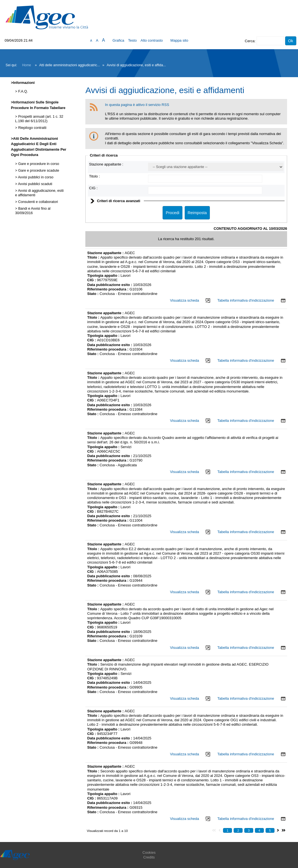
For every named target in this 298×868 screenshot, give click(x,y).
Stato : (93, 294)
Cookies (149, 852)
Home (27, 65)
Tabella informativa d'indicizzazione (246, 300)
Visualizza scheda (184, 300)
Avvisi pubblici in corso (35, 177)
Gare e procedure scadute (38, 171)
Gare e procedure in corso (38, 164)
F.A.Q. (23, 91)
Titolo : (94, 176)
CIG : (93, 188)
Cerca (250, 41)
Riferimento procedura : (108, 289)
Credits (149, 857)
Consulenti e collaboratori (37, 202)
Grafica (118, 40)
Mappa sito (179, 40)
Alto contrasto (152, 40)
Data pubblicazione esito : (110, 285)
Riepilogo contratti (32, 128)
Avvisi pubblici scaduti (35, 184)
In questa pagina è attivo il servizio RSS (137, 105)
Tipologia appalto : (104, 275)
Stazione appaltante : (106, 164)
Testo (132, 40)
